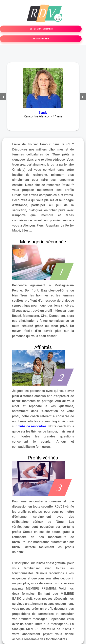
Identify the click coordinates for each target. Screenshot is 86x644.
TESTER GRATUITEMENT (41, 29)
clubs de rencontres (32, 426)
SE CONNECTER (41, 39)
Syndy (43, 113)
